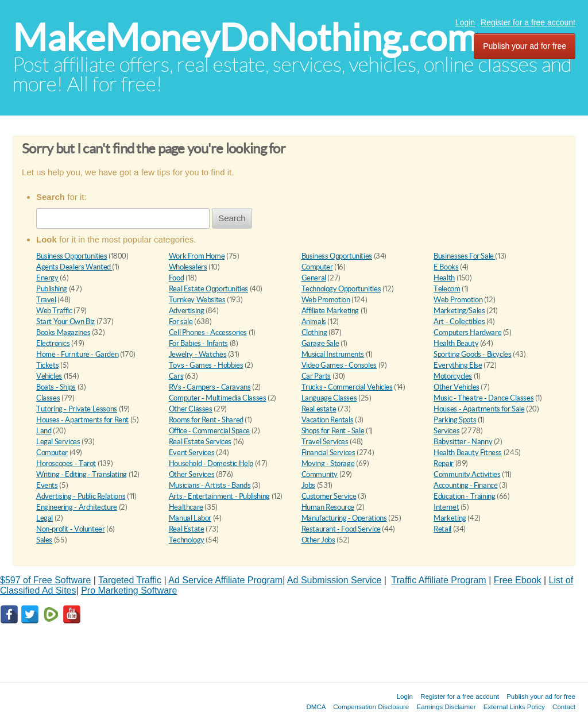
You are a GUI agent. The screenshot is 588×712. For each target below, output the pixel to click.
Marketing (450, 518)
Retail (442, 529)
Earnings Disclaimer (446, 707)
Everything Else (458, 365)
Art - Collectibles (459, 322)
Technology (187, 540)
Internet (446, 507)
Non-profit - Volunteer (70, 529)
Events (47, 485)
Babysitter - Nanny (463, 442)
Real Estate (187, 529)
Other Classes (191, 409)
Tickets (47, 365)
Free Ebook (518, 580)
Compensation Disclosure (371, 707)
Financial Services (328, 453)
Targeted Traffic (130, 580)
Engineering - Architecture (77, 507)
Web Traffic (54, 311)
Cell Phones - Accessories (208, 332)
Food (176, 278)
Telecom (447, 289)
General (314, 278)
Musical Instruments (333, 354)
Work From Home (197, 256)
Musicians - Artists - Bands (210, 485)
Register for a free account (528, 22)
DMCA (316, 707)
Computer (317, 267)
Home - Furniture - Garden (77, 354)
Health (444, 278)
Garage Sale (320, 343)
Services (446, 431)
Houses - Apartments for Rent (82, 420)
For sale (181, 322)
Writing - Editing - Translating (82, 474)
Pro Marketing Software (129, 590)
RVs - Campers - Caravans (210, 387)
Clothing (314, 332)
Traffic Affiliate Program (439, 580)
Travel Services (325, 442)
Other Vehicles (457, 387)
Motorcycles (453, 376)
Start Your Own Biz (65, 322)
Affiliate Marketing (330, 311)
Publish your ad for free (525, 46)
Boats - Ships (56, 387)
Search (232, 218)
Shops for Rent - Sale (333, 431)
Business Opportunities (71, 256)
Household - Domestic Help (211, 463)
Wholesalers (188, 267)
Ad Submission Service (334, 580)
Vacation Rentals (328, 420)
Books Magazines (63, 332)
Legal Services (58, 442)
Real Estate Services (200, 442)
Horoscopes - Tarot (66, 463)
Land (44, 431)
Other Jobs (318, 540)
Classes (48, 398)
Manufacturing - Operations (344, 518)
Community (320, 474)
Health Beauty (456, 343)
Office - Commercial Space (209, 431)
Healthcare (186, 507)
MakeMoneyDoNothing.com (245, 38)
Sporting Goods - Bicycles (472, 354)
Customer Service (329, 496)
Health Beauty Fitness (468, 453)
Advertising (187, 311)
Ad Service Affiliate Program (225, 580)
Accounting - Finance (465, 485)
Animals (314, 322)
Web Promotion (326, 300)
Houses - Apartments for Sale (479, 409)
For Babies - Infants (198, 343)
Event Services (192, 453)
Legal (45, 518)
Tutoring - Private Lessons (77, 409)
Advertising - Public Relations (81, 496)
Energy (47, 278)
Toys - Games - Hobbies (206, 365)
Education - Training (464, 496)
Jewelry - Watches (198, 354)
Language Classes (329, 398)
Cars (176, 376)
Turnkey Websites (197, 300)
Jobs (308, 485)
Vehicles (49, 376)
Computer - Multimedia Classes (218, 398)
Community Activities (467, 474)
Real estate (319, 409)
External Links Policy (514, 707)
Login (465, 22)
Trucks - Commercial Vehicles (347, 387)
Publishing (52, 289)
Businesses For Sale (464, 256)
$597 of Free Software (45, 580)
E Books (446, 267)
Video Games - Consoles (339, 365)
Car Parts (316, 376)
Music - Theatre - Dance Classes (483, 398)
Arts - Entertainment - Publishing (219, 496)
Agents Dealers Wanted (74, 267)
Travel (46, 300)
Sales (44, 540)
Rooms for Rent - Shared (206, 420)
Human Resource (328, 507)
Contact (564, 707)
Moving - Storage (328, 463)
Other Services (192, 474)
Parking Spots (455, 420)
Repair (444, 463)
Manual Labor (190, 518)
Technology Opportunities (341, 289)
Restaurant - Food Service (341, 529)
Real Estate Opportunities (208, 289)
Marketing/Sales (459, 311)
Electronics (53, 343)
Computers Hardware (467, 332)
